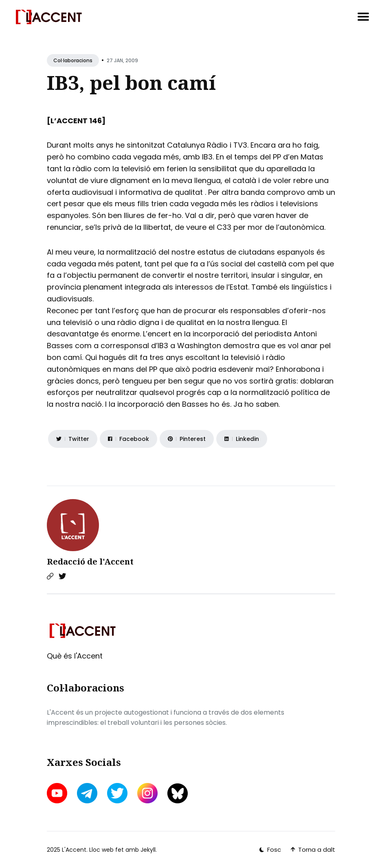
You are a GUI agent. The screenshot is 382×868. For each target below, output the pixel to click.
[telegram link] (87, 793)
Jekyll (148, 850)
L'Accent (74, 850)
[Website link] (50, 576)
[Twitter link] (62, 576)
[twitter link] (117, 793)
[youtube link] (58, 793)
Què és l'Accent (75, 656)
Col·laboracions (73, 60)
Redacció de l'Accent (90, 562)
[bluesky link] (178, 793)
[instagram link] (147, 793)
